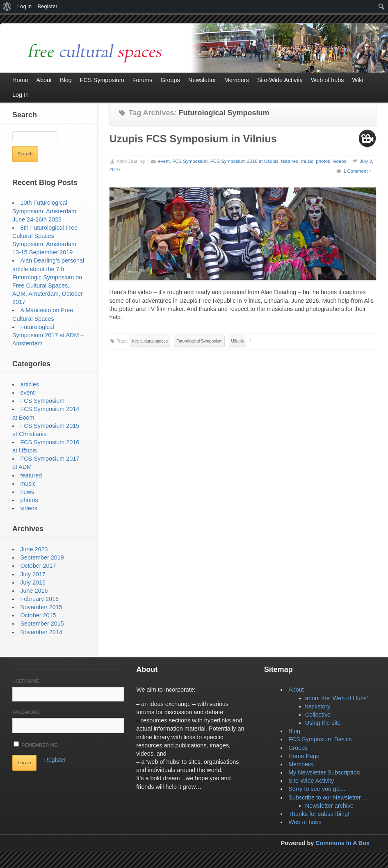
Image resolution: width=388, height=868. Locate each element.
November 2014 (41, 632)
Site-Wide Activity (311, 781)
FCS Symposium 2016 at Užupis (244, 161)
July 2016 (33, 582)
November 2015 (41, 607)
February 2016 (39, 599)
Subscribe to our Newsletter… (328, 797)
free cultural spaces (150, 341)
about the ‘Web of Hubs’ (337, 698)
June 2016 (34, 591)
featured (290, 161)
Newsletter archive (329, 806)
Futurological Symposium (199, 341)
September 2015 (42, 624)
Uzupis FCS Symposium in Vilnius (193, 139)
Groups (298, 748)
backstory (318, 706)
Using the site (323, 723)
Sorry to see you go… (317, 789)
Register (55, 760)
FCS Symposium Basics (320, 739)
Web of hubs (305, 822)
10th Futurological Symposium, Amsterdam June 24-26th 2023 (44, 211)
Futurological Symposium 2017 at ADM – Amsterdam (48, 335)
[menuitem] (7, 7)
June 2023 (34, 549)
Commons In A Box (342, 843)
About (296, 690)
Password (26, 712)
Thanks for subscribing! (319, 814)
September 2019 (42, 557)
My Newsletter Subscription (324, 772)
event (164, 161)
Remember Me (35, 744)
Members (301, 764)
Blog (294, 731)
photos (323, 161)
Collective (318, 715)
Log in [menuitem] (24, 6)
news (27, 492)
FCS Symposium (190, 161)
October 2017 (38, 566)
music (307, 161)
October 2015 (38, 615)
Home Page (304, 756)
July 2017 (33, 574)
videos (339, 161)
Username (26, 681)
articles (30, 384)
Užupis (238, 341)
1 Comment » (357, 171)
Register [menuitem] (48, 6)
